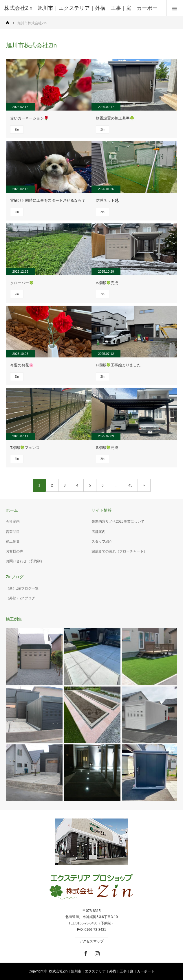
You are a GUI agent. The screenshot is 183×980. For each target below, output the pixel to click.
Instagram (96, 953)
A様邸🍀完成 (107, 283)
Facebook (85, 953)
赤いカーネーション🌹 (29, 118)
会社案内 (13, 522)
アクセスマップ (91, 941)
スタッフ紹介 (102, 542)
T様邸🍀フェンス (25, 448)
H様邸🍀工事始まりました (118, 365)
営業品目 (13, 532)
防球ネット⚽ (108, 200)
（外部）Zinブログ (20, 598)
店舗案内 (98, 532)
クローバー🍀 (22, 283)
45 (130, 485)
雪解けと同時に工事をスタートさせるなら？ (48, 200)
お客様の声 (14, 551)
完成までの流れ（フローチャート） (119, 551)
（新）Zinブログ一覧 (22, 588)
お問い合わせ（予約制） (25, 561)
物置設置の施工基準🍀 (115, 118)
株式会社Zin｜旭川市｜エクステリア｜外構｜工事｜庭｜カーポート (102, 971)
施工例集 (13, 542)
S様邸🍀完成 (107, 448)
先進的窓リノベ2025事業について (118, 522)
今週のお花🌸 (22, 365)
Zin (17, 130)
